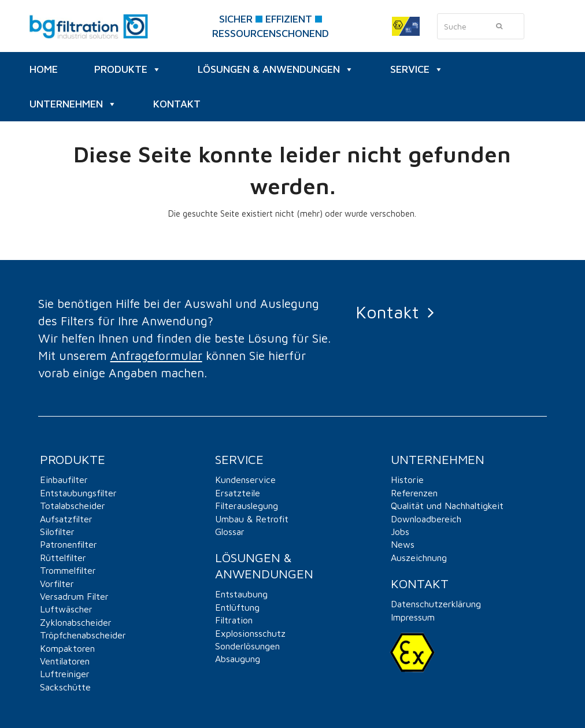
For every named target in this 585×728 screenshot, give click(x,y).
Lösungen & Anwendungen (276, 69)
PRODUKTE (128, 69)
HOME (44, 69)
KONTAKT (177, 104)
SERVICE (417, 69)
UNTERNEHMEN (73, 104)
